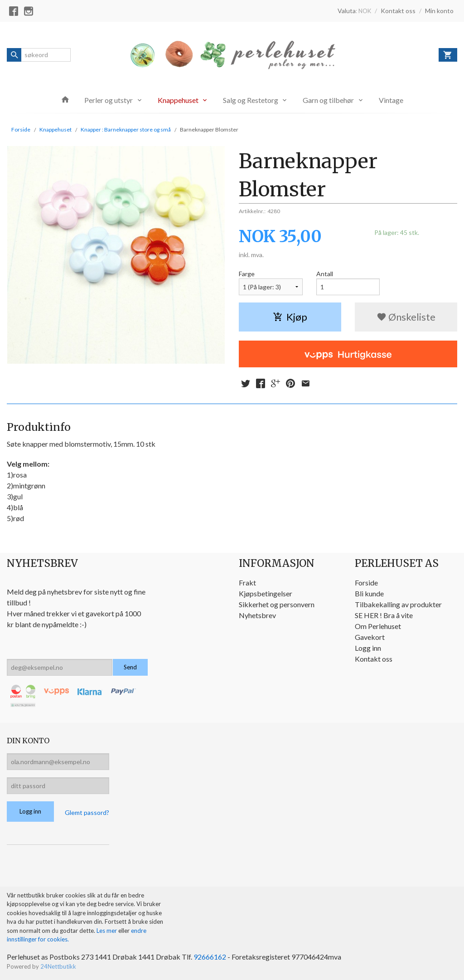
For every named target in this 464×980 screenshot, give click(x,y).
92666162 (210, 957)
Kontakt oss (374, 659)
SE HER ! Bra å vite (384, 615)
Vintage (391, 100)
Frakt (247, 583)
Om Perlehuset (378, 626)
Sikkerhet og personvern (277, 604)
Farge (247, 274)
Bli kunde (369, 593)
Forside (21, 129)
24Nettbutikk (58, 966)
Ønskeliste (406, 317)
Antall (325, 274)
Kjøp (290, 317)
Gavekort (370, 637)
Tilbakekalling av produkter (398, 604)
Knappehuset (178, 100)
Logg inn (368, 648)
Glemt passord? (87, 812)
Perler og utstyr (109, 100)
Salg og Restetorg (251, 100)
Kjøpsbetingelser (266, 593)
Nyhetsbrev (257, 615)
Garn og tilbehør (328, 100)
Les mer (107, 931)
